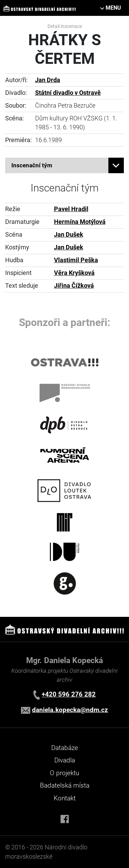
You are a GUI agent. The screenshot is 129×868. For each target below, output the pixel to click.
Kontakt (65, 798)
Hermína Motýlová (80, 222)
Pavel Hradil (71, 209)
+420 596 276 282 (69, 694)
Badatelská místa (65, 785)
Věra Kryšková (74, 273)
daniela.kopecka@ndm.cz (70, 710)
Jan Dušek (69, 235)
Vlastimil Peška (76, 260)
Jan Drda (48, 80)
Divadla (65, 760)
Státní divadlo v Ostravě (68, 93)
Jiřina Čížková (74, 286)
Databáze (65, 748)
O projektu (64, 773)
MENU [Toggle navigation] (113, 8)
